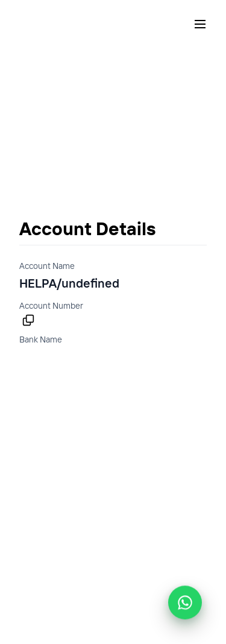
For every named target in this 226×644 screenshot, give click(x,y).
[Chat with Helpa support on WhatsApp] (185, 602)
